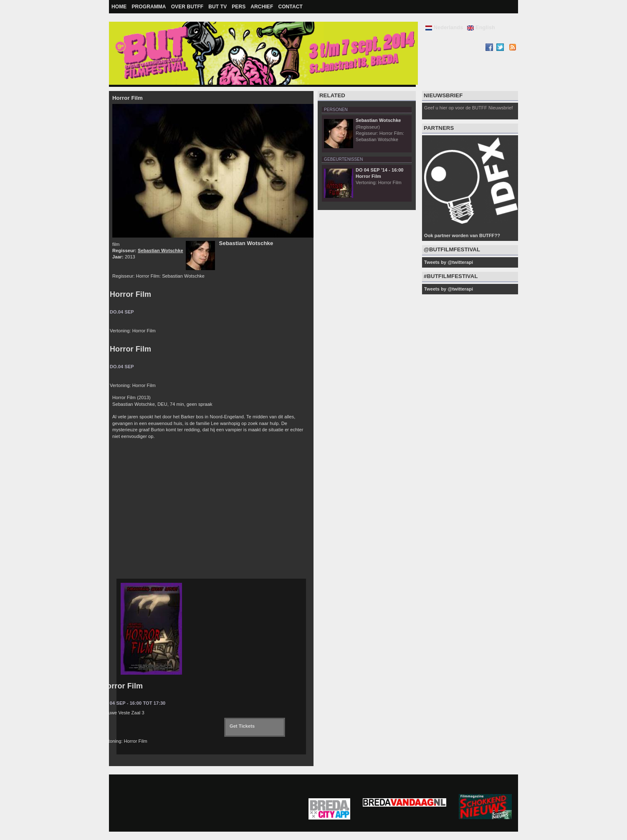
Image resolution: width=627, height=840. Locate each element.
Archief (262, 7)
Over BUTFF (187, 7)
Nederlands (444, 27)
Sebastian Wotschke (161, 250)
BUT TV (217, 7)
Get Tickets (242, 726)
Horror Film (130, 294)
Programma (149, 7)
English (481, 27)
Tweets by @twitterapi (449, 262)
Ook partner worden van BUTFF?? (462, 235)
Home (119, 7)
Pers (239, 7)
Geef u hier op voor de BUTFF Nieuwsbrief (468, 108)
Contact (290, 7)
